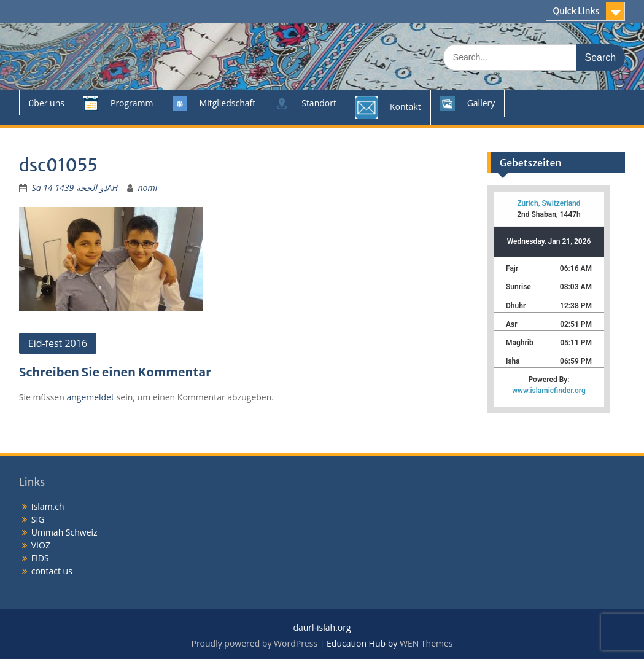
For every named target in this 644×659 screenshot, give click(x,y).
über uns (47, 103)
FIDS (40, 558)
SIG (38, 519)
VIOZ (41, 545)
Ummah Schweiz (64, 532)
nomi (148, 188)
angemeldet (90, 397)
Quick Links (576, 11)
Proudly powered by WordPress (254, 643)
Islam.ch (48, 506)
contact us (52, 571)
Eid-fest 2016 (58, 343)
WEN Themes (426, 643)
